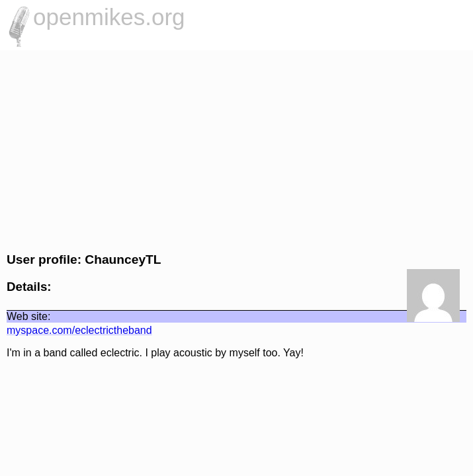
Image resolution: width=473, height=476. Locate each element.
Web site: (28, 316)
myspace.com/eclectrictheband (79, 330)
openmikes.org (109, 17)
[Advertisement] (236, 149)
